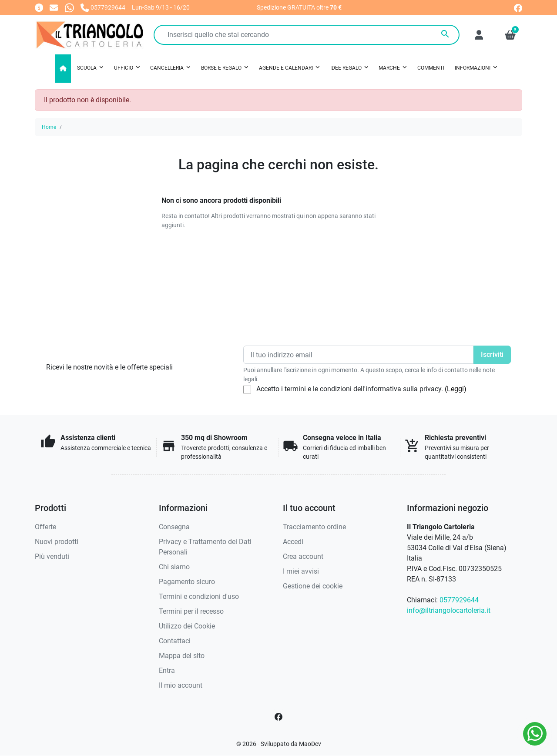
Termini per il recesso (191, 611)
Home (49, 127)
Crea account (303, 556)
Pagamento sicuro (187, 582)
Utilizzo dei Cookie (187, 626)
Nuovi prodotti (57, 542)
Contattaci (175, 641)
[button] (510, 35)
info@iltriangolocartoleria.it (449, 610)
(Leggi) (456, 389)
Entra (167, 670)
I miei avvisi (301, 571)
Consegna (174, 527)
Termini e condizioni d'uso (199, 596)
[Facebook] (278, 717)
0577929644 (459, 600)
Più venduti (52, 556)
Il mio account (181, 685)
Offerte (45, 527)
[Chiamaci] (103, 7)
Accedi (293, 542)
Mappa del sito (182, 656)
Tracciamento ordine (314, 527)
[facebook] (518, 7)
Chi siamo (174, 567)
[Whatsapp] (69, 7)
